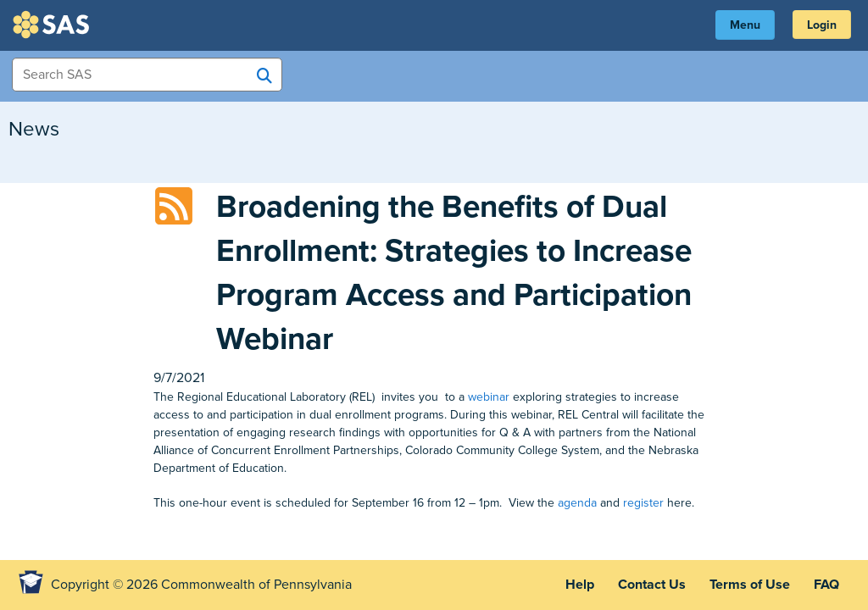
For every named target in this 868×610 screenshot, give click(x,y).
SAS (53, 25)
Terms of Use (750, 585)
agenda (577, 503)
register (643, 503)
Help (580, 585)
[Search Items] (147, 75)
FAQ (826, 585)
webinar (489, 397)
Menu (745, 25)
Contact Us (652, 585)
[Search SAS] (264, 75)
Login (822, 25)
